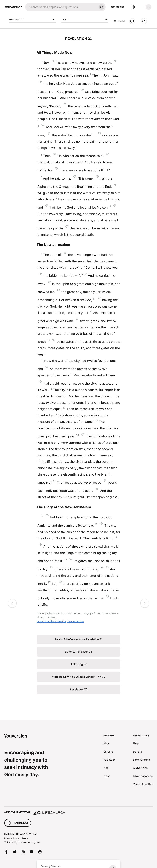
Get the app (118, 7)
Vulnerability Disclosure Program (22, 842)
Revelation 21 (32, 20)
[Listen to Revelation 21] (132, 21)
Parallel (119, 21)
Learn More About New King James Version (60, 621)
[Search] (61, 7)
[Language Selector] (133, 7)
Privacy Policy (12, 838)
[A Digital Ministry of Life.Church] (78, 811)
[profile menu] (146, 7)
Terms (25, 838)
